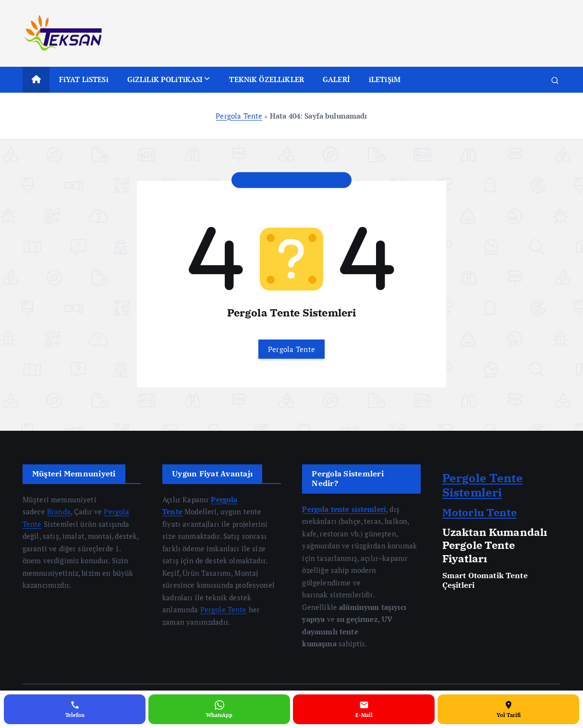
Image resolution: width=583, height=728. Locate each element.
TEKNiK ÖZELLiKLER (267, 79)
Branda (59, 511)
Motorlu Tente (480, 512)
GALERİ (336, 79)
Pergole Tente (224, 609)
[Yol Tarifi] (508, 709)
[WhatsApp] (219, 709)
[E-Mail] (364, 709)
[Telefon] (75, 709)
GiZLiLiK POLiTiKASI (165, 79)
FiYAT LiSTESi (84, 79)
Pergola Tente (239, 116)
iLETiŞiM (385, 79)
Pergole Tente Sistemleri (483, 485)
